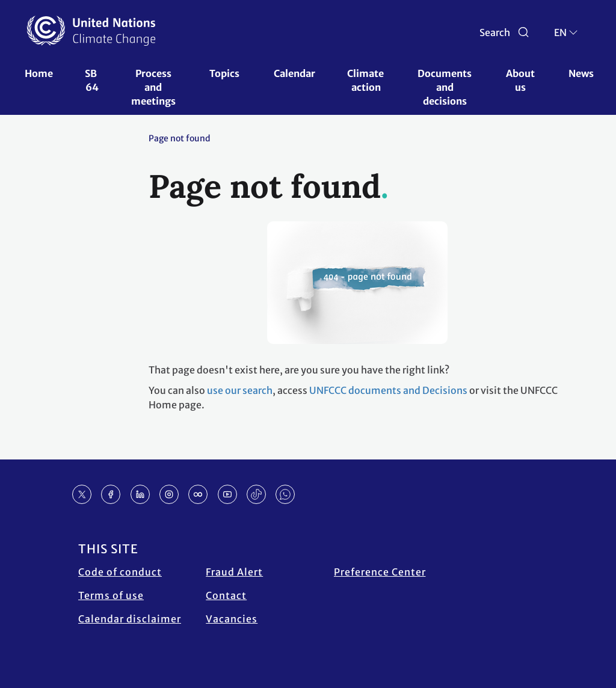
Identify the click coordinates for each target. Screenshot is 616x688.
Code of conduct (120, 572)
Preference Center (380, 572)
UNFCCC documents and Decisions (388, 390)
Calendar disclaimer (130, 619)
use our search (240, 390)
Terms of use (111, 595)
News (581, 73)
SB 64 (92, 80)
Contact (226, 595)
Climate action (366, 80)
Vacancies (232, 619)
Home (39, 73)
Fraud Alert (234, 572)
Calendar (294, 73)
